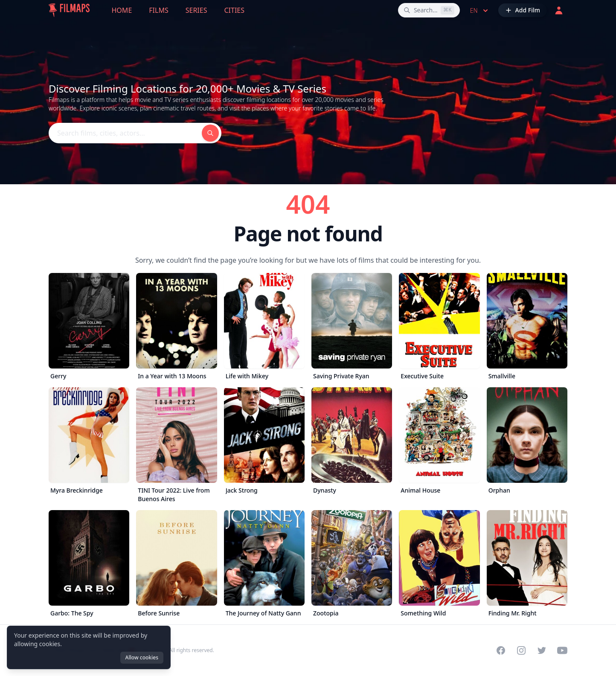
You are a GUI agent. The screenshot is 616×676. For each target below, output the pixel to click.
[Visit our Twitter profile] (542, 650)
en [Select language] (480, 11)
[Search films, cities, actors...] (429, 10)
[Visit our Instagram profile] (521, 650)
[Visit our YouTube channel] (562, 650)
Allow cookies (142, 657)
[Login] (559, 10)
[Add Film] (523, 10)
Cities (234, 10)
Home (122, 10)
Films (158, 10)
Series (196, 10)
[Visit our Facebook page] (501, 650)
